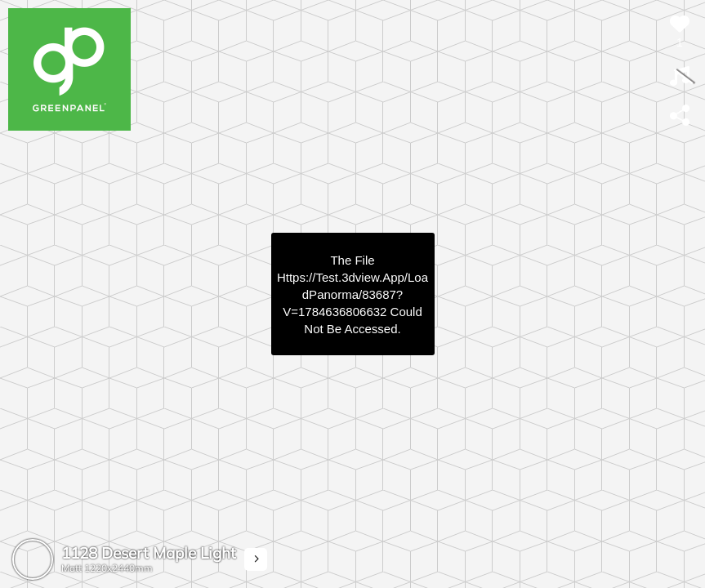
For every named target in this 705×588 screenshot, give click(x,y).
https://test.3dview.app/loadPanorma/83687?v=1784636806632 (352, 294)
